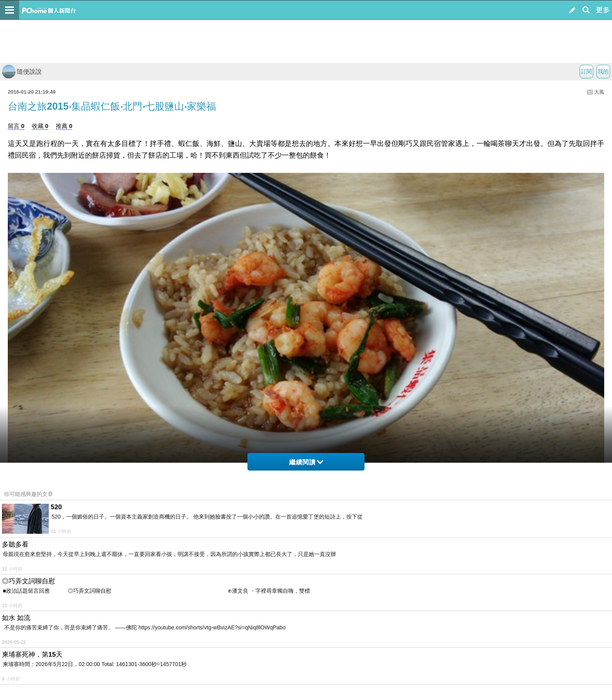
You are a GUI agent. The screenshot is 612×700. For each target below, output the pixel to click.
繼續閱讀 (306, 462)
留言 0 (16, 126)
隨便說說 (22, 72)
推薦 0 (64, 126)
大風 (599, 92)
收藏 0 (40, 126)
